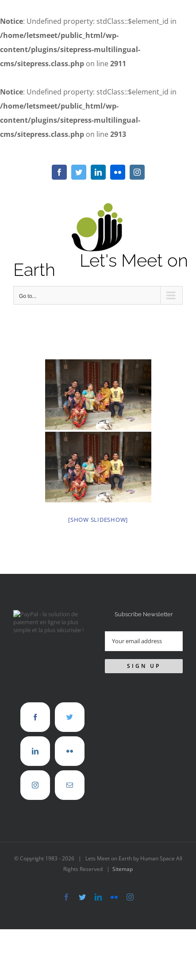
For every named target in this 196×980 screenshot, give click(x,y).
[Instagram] (35, 785)
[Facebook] (35, 717)
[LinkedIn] (35, 751)
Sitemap (123, 869)
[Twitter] (70, 717)
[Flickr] (70, 751)
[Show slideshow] (98, 520)
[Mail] (70, 785)
